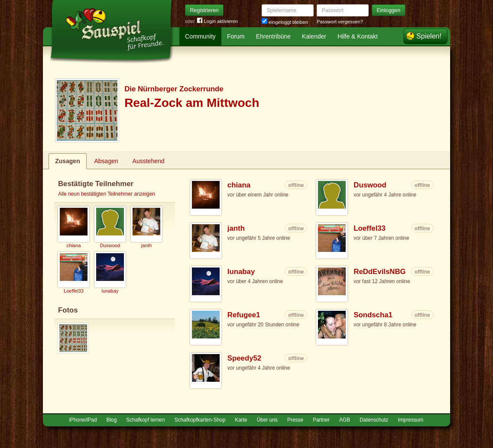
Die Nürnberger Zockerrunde (174, 89)
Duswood (370, 185)
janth (236, 228)
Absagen (106, 161)
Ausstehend (149, 161)
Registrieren (204, 10)
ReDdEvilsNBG (379, 272)
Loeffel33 (370, 228)
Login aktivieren (217, 21)
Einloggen (389, 10)
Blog (112, 420)
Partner (321, 420)
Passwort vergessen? (340, 22)
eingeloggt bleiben (285, 22)
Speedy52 (244, 358)
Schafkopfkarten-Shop (200, 420)
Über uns (267, 420)
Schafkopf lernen (145, 420)
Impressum (410, 420)
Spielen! (429, 36)
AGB (345, 420)
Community (200, 36)
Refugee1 (244, 315)
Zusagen (68, 161)
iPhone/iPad (83, 420)
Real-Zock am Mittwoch (192, 103)
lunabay (241, 272)
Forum (236, 36)
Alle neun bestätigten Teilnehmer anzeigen (107, 194)
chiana (239, 185)
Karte (241, 420)
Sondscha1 (373, 315)
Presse (295, 420)
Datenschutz (374, 420)
